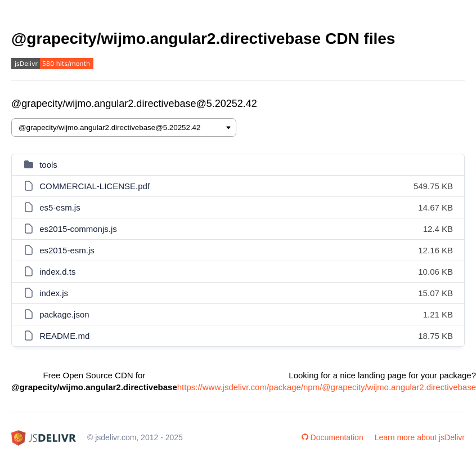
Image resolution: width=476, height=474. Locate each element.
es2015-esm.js (67, 250)
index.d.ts (57, 272)
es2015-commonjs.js (78, 229)
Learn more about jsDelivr (420, 437)
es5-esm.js (60, 207)
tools (48, 165)
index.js (54, 293)
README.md (64, 336)
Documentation (333, 437)
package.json (64, 314)
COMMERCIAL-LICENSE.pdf (95, 186)
